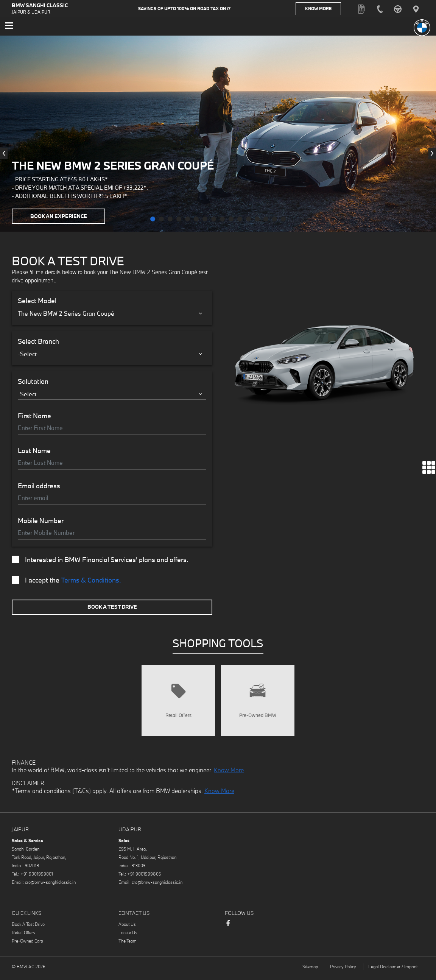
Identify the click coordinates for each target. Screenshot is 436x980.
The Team (128, 946)
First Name (34, 418)
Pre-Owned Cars (27, 946)
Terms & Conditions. (91, 582)
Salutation (33, 383)
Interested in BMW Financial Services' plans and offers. (100, 561)
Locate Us (128, 938)
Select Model (37, 302)
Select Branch (38, 343)
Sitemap (310, 972)
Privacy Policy (343, 972)
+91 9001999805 (144, 879)
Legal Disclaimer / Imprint (393, 972)
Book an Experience (60, 217)
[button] (153, 220)
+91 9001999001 (37, 879)
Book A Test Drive (112, 608)
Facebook (228, 932)
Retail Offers (23, 938)
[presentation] (4, 155)
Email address (39, 488)
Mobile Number (41, 522)
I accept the (66, 582)
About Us (127, 929)
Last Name (34, 452)
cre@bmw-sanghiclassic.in (50, 887)
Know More (326, 9)
